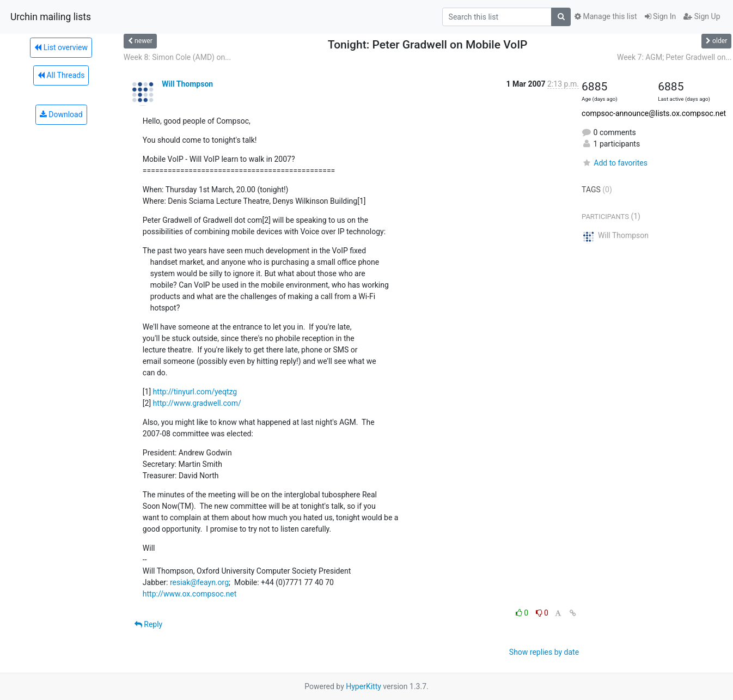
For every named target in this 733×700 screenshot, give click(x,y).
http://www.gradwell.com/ (197, 403)
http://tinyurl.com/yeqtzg (195, 392)
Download (61, 114)
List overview (61, 47)
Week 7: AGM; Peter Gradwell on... (674, 57)
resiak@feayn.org (199, 582)
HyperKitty (364, 686)
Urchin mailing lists (51, 17)
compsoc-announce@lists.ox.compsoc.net (654, 113)
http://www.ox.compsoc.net (190, 594)
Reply (148, 624)
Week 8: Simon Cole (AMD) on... (177, 57)
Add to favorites (615, 163)
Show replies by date (544, 652)
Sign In (661, 16)
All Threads (61, 75)
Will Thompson (187, 84)
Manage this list (606, 16)
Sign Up (702, 16)
